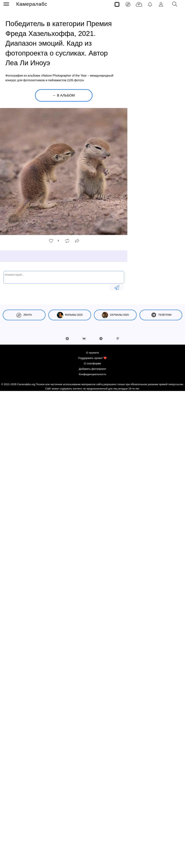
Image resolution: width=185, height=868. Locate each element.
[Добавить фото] (139, 4)
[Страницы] (117, 4)
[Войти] (161, 4)
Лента (24, 315)
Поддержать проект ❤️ (93, 358)
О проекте (92, 353)
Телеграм (161, 315)
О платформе (92, 363)
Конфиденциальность (92, 374)
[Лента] (128, 4)
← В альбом (64, 95)
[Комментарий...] (64, 277)
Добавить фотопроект (92, 369)
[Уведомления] (150, 4)
